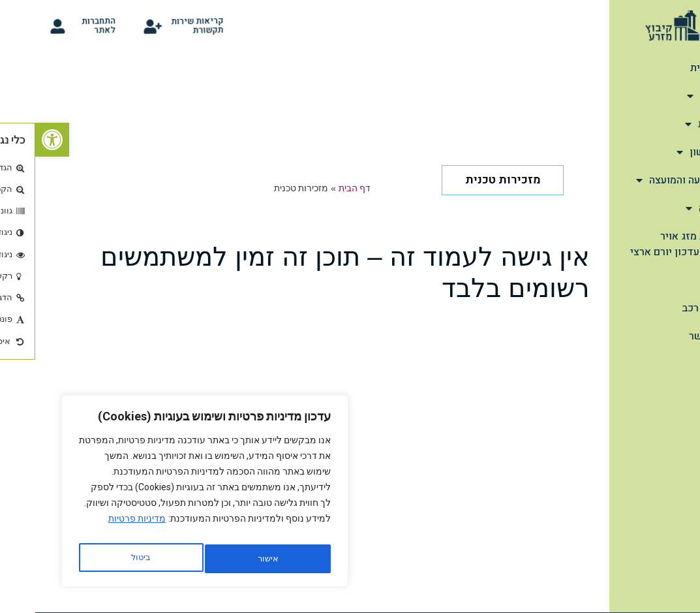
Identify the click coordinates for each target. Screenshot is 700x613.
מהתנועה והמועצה (646, 180)
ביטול (229, 559)
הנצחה (671, 208)
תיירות (670, 124)
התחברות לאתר (67, 26)
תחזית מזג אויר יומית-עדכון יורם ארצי (643, 244)
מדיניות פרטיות (102, 526)
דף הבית (673, 68)
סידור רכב (669, 308)
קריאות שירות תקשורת (166, 26)
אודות (671, 96)
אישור (106, 559)
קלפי (680, 280)
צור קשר (672, 336)
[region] (170, 495)
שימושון (666, 152)
